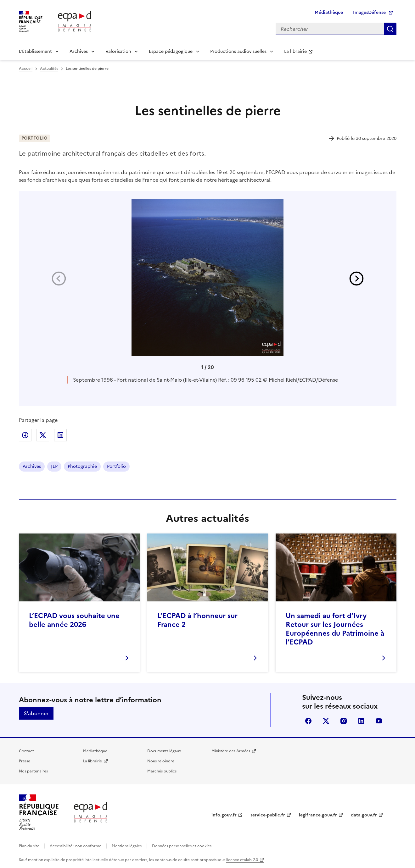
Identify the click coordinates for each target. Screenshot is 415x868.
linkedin (361, 721)
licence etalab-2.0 (242, 860)
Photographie (82, 466)
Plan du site (29, 846)
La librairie (295, 51)
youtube (379, 721)
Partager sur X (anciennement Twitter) (43, 435)
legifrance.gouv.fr (318, 815)
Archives (79, 51)
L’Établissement (35, 51)
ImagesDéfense (369, 12)
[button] (356, 279)
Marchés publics (162, 771)
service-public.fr (268, 815)
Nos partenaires (33, 771)
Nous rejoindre (161, 761)
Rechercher (390, 29)
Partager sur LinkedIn (60, 435)
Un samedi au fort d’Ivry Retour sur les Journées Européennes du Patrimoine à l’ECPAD (335, 629)
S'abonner (36, 713)
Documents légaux (164, 751)
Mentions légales (127, 846)
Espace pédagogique (171, 51)
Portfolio (116, 466)
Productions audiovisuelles (238, 51)
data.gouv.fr (364, 815)
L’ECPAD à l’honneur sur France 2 (197, 620)
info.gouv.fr (224, 815)
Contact (26, 751)
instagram (344, 721)
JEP (54, 466)
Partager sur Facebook (25, 435)
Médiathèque (329, 12)
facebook (308, 721)
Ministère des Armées (231, 751)
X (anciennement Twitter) (326, 721)
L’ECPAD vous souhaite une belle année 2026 (74, 620)
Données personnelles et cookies (182, 846)
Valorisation (118, 51)
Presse (25, 761)
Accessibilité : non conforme (76, 846)
